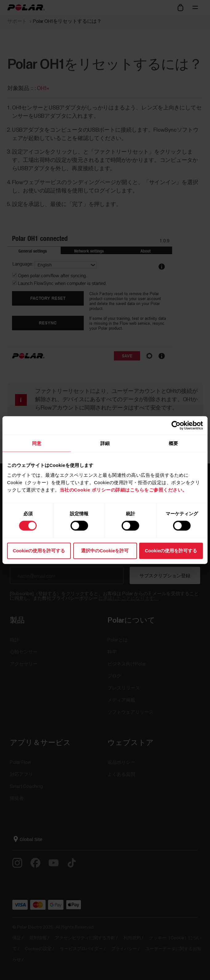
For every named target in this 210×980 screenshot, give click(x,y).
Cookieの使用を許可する (39, 550)
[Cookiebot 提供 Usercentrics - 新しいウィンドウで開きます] (176, 426)
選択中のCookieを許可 (105, 550)
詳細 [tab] (105, 443)
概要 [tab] (173, 443)
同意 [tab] (37, 443)
